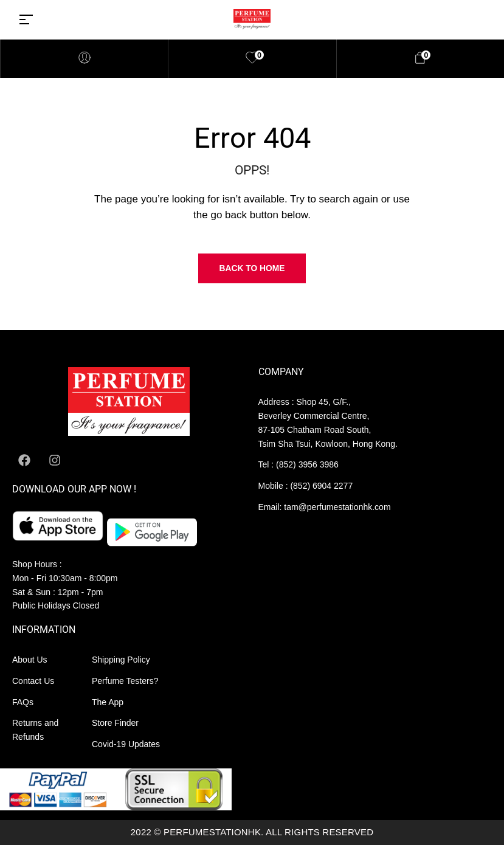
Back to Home (252, 268)
